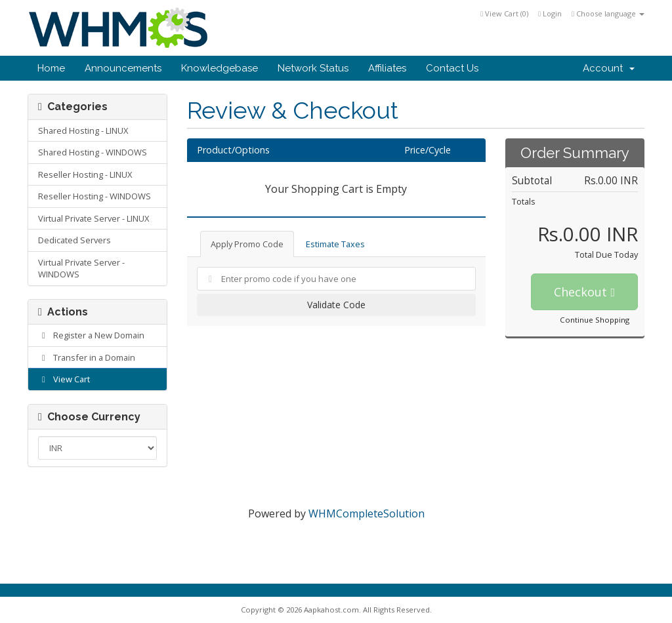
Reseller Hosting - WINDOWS (94, 196)
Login (550, 13)
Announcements (123, 68)
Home (51, 68)
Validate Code (336, 305)
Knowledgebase (220, 68)
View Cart (64, 379)
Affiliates (387, 68)
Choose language (608, 13)
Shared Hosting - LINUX (83, 131)
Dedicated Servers (74, 240)
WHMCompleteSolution (367, 513)
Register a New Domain (91, 335)
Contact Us (452, 68)
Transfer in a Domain (87, 357)
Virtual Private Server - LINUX (94, 218)
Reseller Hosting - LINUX (85, 174)
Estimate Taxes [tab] (335, 244)
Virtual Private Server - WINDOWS (81, 269)
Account (609, 68)
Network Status (313, 68)
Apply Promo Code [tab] (247, 244)
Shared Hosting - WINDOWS (93, 152)
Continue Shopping (595, 320)
